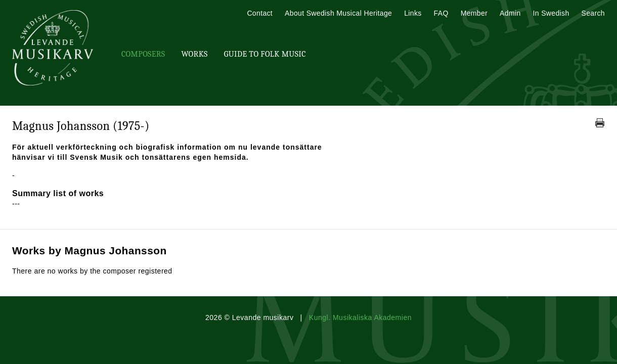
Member (474, 13)
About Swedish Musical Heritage (338, 13)
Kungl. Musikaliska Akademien (360, 317)
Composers (143, 54)
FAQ (441, 13)
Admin (510, 13)
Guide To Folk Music (265, 54)
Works (194, 54)
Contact (260, 13)
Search (593, 13)
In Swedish (551, 13)
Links (413, 13)
